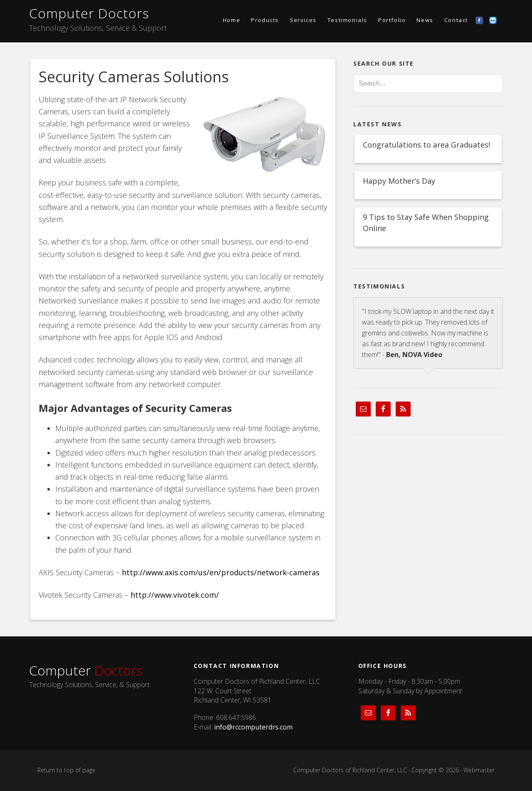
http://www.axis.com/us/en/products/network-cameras (221, 572)
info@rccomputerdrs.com (253, 727)
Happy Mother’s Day (399, 181)
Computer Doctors (89, 13)
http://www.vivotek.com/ (175, 595)
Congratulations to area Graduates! (426, 145)
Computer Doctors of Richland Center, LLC (350, 770)
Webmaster (479, 770)
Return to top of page (66, 770)
